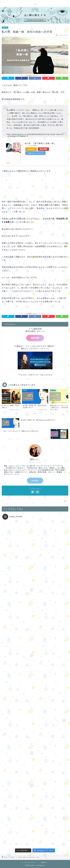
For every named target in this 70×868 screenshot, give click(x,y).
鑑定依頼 (35, 338)
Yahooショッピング (35, 153)
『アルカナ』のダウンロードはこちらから (35, 375)
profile (35, 480)
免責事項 (43, 862)
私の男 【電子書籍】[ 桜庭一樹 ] (40, 143)
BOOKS (5, 28)
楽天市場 (43, 149)
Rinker (35, 145)
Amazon (31, 149)
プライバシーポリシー (30, 862)
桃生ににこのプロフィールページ (35, 349)
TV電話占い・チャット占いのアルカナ (30, 346)
